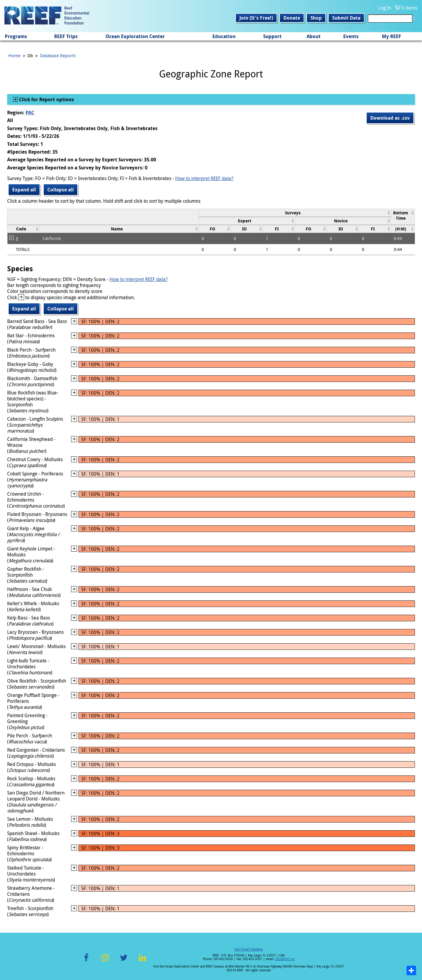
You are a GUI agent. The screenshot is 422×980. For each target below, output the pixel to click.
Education (224, 36)
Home (14, 55)
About (314, 36)
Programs (16, 36)
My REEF (392, 36)
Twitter (124, 961)
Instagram (105, 961)
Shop (316, 18)
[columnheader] (295, 213)
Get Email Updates (249, 949)
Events (351, 36)
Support (272, 36)
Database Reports (58, 55)
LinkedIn (143, 961)
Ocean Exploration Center (135, 36)
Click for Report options (46, 99)
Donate (292, 18)
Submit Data (346, 18)
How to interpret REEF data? (204, 178)
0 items (410, 8)
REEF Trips (66, 36)
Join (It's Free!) (256, 18)
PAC (30, 113)
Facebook (86, 961)
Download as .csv (390, 118)
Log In (385, 8)
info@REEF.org (285, 959)
